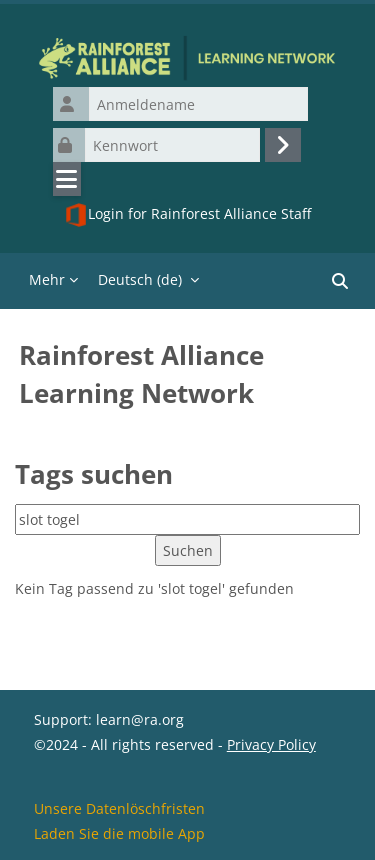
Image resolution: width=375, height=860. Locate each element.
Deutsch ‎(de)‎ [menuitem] (140, 279)
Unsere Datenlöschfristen (119, 808)
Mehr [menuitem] (47, 279)
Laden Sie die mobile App (119, 833)
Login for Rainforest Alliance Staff (187, 215)
